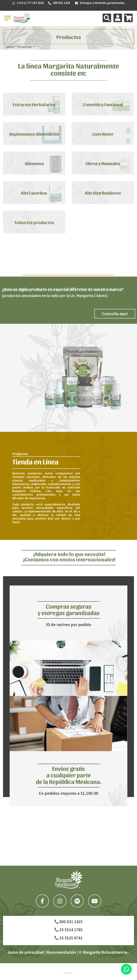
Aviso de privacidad (26, 952)
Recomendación (61, 952)
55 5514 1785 (68, 930)
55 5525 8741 (68, 938)
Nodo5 (68, 973)
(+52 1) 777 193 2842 (28, 3)
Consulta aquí (115, 314)
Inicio (10, 47)
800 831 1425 (68, 922)
